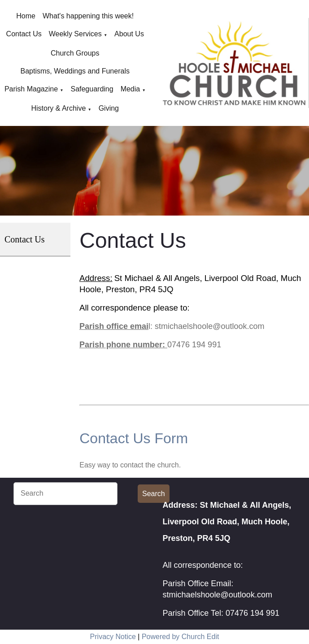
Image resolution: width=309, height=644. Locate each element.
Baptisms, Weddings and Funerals (75, 71)
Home (26, 16)
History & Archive (58, 108)
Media (131, 89)
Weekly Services (75, 34)
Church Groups (75, 53)
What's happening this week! (88, 16)
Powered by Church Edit (181, 637)
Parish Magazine (31, 89)
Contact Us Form (134, 438)
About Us (129, 34)
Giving (109, 108)
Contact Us (24, 34)
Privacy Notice (113, 637)
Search (154, 494)
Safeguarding (92, 89)
